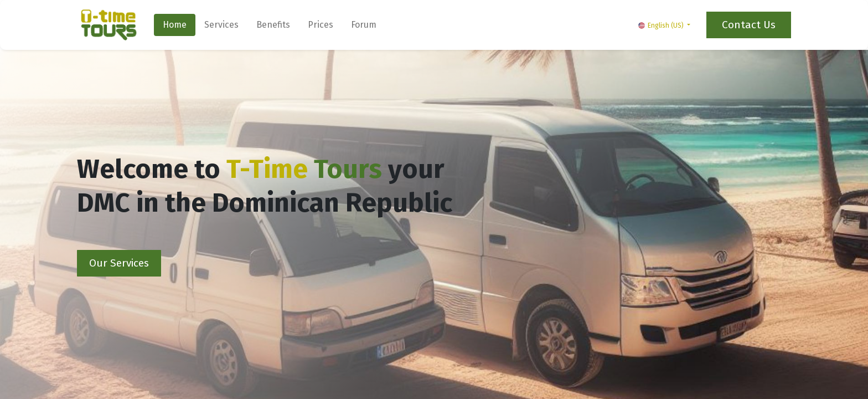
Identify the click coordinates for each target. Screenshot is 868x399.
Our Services (119, 263)
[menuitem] (175, 25)
